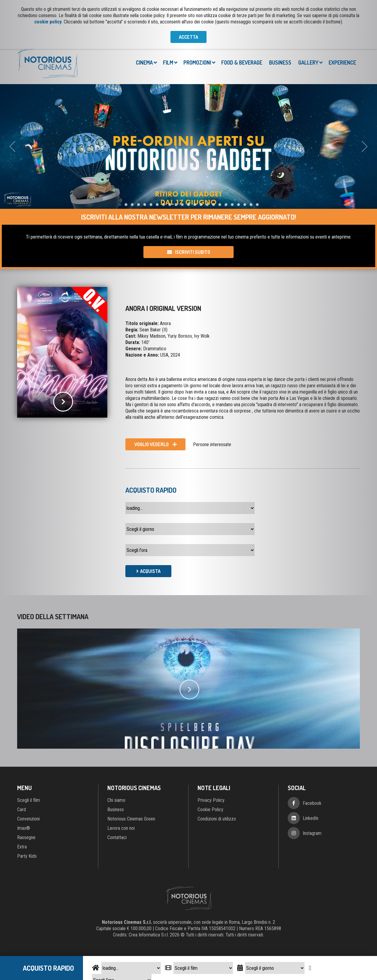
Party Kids (27, 856)
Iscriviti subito (193, 252)
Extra (22, 847)
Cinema (144, 62)
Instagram (312, 833)
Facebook (312, 803)
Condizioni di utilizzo (217, 819)
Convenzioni (28, 819)
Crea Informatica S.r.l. (149, 935)
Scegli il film (29, 800)
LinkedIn (311, 818)
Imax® (24, 828)
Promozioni (197, 62)
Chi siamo (116, 800)
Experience (342, 62)
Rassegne (26, 837)
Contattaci (117, 837)
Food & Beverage (242, 62)
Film (168, 62)
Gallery (308, 62)
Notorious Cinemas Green (131, 819)
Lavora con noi (121, 828)
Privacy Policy (211, 800)
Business (280, 62)
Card (21, 810)
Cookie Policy (210, 810)
